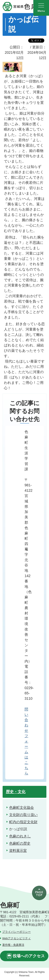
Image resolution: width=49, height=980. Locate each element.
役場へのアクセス (29, 956)
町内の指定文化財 (23, 822)
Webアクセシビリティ (17, 938)
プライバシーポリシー (16, 932)
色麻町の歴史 (20, 843)
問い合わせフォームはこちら (26, 741)
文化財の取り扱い (23, 815)
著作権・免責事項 (13, 945)
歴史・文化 (16, 792)
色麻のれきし (20, 836)
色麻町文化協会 (21, 807)
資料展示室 (18, 851)
